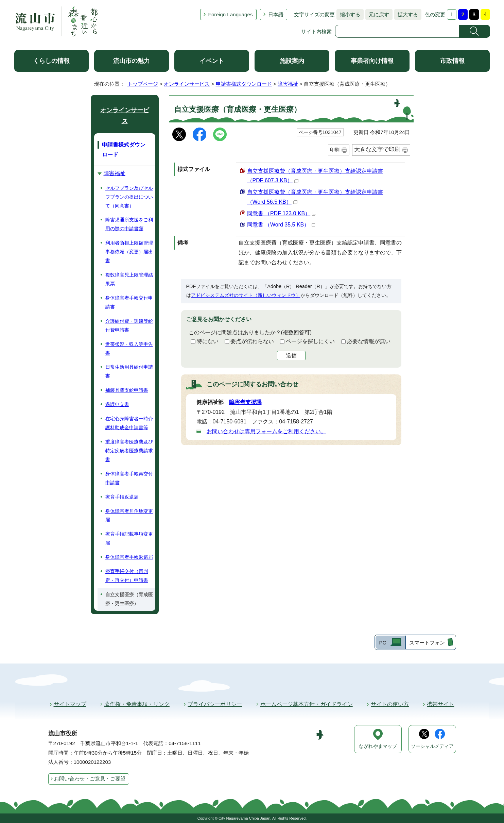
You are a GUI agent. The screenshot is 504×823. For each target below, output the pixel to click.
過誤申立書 (117, 404)
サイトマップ (70, 704)
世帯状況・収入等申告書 (129, 349)
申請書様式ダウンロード (244, 84)
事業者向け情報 (372, 61)
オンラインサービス (187, 84)
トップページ (143, 84)
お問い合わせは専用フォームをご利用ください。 (266, 431)
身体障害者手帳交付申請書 (129, 302)
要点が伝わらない (252, 341)
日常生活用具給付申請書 (129, 371)
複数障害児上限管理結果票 (129, 279)
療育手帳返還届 (122, 497)
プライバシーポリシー (215, 704)
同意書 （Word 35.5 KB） (281, 225)
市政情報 (452, 61)
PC (383, 643)
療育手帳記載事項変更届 (129, 538)
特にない (208, 341)
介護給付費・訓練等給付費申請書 (129, 325)
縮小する (348, 14)
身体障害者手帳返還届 (129, 557)
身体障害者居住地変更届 (129, 516)
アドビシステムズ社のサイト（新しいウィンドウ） (246, 295)
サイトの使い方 (390, 704)
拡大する (406, 14)
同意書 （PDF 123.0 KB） (282, 213)
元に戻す (377, 14)
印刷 (335, 150)
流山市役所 (63, 733)
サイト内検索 (316, 31)
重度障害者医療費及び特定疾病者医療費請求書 (129, 451)
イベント (212, 61)
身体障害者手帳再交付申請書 (129, 478)
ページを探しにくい (310, 341)
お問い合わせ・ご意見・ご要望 (90, 779)
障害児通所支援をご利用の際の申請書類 (129, 224)
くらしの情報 (51, 61)
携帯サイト (440, 704)
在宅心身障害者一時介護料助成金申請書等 (129, 423)
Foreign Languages (231, 14)
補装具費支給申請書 (127, 390)
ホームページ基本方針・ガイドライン (307, 704)
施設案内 (292, 61)
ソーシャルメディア (432, 746)
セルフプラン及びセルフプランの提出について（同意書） (129, 197)
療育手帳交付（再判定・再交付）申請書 (127, 576)
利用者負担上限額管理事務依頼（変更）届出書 (129, 252)
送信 (291, 355)
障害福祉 (288, 84)
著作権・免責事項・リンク (137, 704)
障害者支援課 (245, 402)
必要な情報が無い (369, 341)
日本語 (276, 14)
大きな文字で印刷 (377, 149)
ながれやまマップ (378, 746)
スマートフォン (427, 643)
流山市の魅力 (132, 61)
